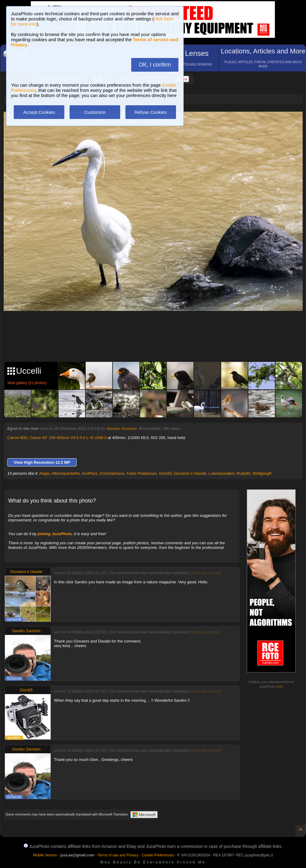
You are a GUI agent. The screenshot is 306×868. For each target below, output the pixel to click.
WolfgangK (262, 473)
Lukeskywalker (221, 473)
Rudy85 (243, 473)
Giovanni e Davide (190, 473)
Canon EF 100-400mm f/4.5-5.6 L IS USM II (68, 438)
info (280, 686)
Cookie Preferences (158, 855)
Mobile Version (45, 855)
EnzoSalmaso (112, 473)
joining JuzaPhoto (55, 534)
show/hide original (204, 573)
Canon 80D (17, 438)
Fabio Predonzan (141, 473)
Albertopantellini (65, 473)
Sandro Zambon (122, 429)
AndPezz (90, 473)
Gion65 (165, 473)
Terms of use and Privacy (118, 855)
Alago (44, 473)
